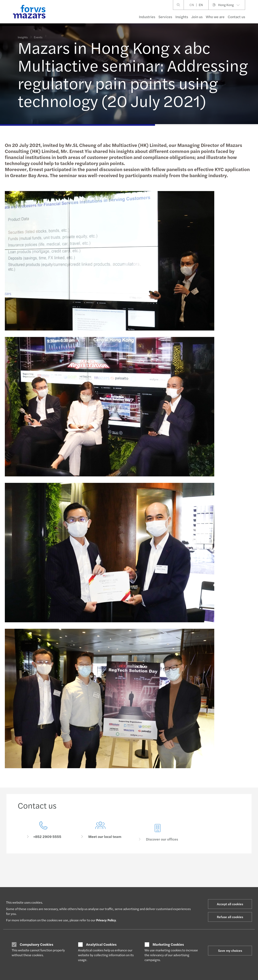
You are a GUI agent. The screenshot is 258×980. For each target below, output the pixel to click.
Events (38, 34)
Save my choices (230, 950)
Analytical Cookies (101, 944)
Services (165, 17)
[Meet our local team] (101, 837)
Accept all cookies (230, 904)
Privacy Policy (106, 920)
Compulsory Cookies (36, 944)
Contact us (236, 17)
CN (192, 5)
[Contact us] (43, 831)
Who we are (215, 17)
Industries (147, 17)
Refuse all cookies (230, 917)
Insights (182, 17)
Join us (197, 17)
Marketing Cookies (168, 944)
